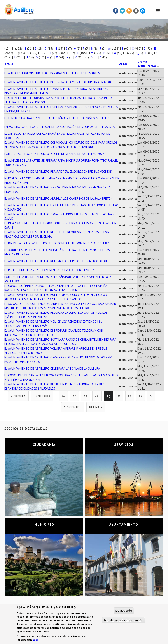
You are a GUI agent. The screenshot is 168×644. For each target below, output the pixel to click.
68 (86, 396)
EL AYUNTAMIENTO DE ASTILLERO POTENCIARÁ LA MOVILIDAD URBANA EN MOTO (58, 82)
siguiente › (73, 407)
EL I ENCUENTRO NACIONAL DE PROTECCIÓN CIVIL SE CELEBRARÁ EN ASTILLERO (57, 118)
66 (63, 396)
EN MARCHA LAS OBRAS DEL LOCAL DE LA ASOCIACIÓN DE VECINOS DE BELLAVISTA (59, 127)
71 (119, 396)
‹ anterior (42, 396)
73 (141, 396)
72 (130, 396)
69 (97, 396)
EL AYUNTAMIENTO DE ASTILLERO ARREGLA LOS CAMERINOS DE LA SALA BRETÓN (59, 198)
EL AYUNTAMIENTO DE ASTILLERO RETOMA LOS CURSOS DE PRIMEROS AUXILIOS (58, 261)
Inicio (144, 29)
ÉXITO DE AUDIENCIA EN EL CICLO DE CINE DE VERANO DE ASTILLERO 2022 (54, 154)
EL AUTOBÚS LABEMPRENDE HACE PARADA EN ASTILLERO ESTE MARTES (52, 73)
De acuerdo (124, 611)
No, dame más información (124, 621)
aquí (35, 641)
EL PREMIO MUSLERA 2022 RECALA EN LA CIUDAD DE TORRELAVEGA (49, 270)
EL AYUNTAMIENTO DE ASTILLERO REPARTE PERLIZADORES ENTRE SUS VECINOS (58, 172)
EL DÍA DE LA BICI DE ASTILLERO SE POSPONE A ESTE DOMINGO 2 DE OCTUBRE (57, 243)
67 (74, 396)
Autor (123, 64)
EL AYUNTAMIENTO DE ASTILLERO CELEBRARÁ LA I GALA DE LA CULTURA (52, 368)
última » (96, 407)
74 (151, 396)
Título (9, 64)
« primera (18, 396)
